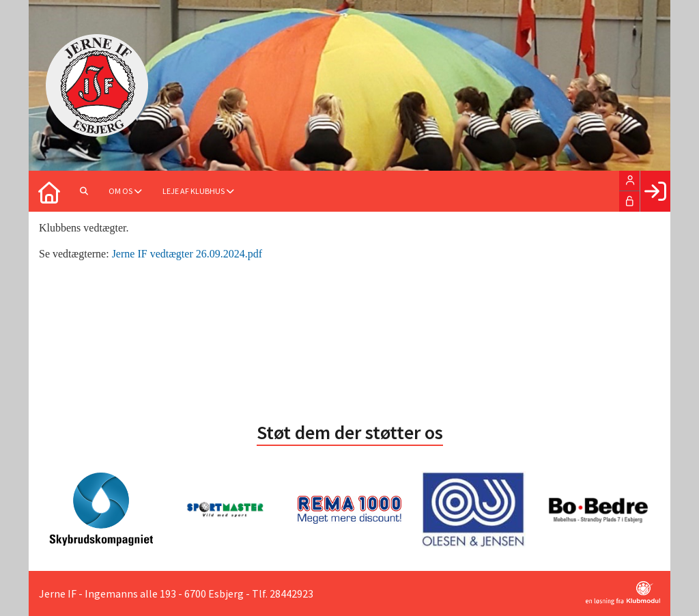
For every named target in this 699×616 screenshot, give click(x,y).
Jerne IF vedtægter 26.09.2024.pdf (187, 254)
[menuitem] (49, 191)
